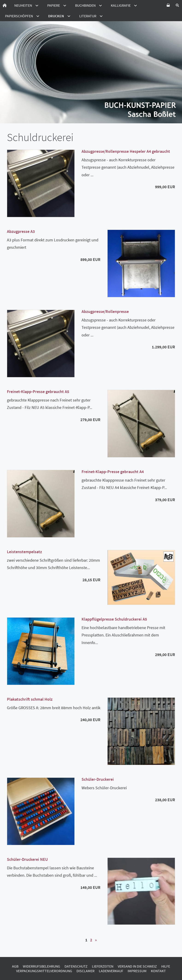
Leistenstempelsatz (24, 552)
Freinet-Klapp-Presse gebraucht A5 (38, 392)
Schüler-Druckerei (98, 779)
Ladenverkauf (111, 971)
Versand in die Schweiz (137, 966)
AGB (15, 966)
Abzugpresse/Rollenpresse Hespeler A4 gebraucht (126, 151)
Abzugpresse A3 (21, 231)
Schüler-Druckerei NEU (27, 859)
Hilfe (166, 966)
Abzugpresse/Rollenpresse (105, 311)
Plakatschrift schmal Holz (30, 699)
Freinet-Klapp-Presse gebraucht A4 (113, 472)
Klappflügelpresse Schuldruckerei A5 (114, 619)
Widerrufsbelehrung (41, 966)
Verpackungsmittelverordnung (44, 971)
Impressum (137, 971)
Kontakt (158, 971)
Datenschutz (76, 966)
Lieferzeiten (103, 966)
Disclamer (85, 971)
